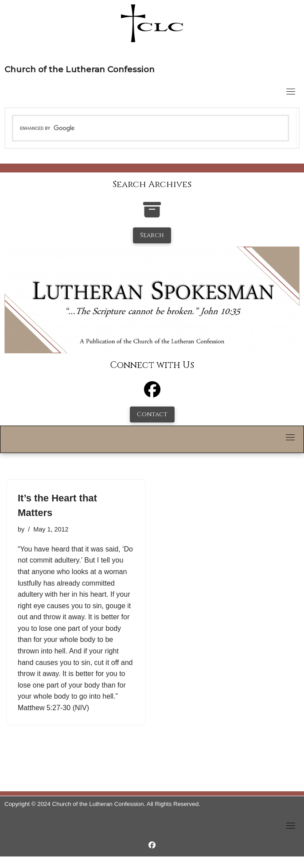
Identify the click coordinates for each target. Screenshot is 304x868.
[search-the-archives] (152, 214)
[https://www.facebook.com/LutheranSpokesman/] (152, 845)
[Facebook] (152, 393)
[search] (151, 128)
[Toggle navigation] (291, 91)
